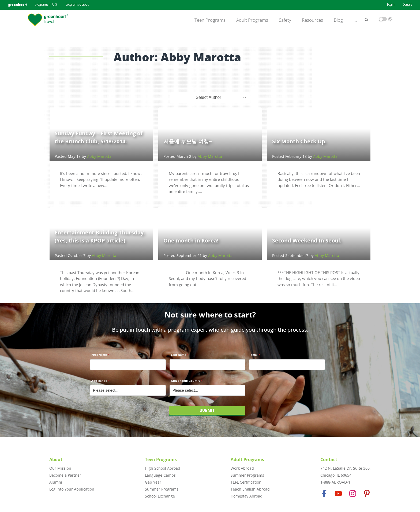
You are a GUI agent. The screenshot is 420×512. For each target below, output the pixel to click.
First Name (99, 355)
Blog (338, 20)
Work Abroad (242, 468)
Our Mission (60, 468)
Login (391, 5)
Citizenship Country (185, 381)
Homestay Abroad (247, 496)
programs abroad (77, 5)
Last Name (179, 355)
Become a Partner (65, 475)
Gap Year (153, 482)
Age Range (99, 381)
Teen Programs (210, 20)
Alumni (56, 482)
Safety (285, 20)
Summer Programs (162, 489)
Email (254, 355)
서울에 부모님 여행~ (188, 141)
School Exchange (160, 496)
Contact (329, 459)
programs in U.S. (46, 5)
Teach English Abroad (250, 489)
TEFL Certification (246, 482)
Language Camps (160, 475)
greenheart (17, 5)
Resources (312, 20)
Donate (407, 5)
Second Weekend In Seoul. (307, 240)
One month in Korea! (191, 240)
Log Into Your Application (72, 489)
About (56, 459)
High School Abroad (163, 468)
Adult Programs (252, 20)
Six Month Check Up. (299, 141)
